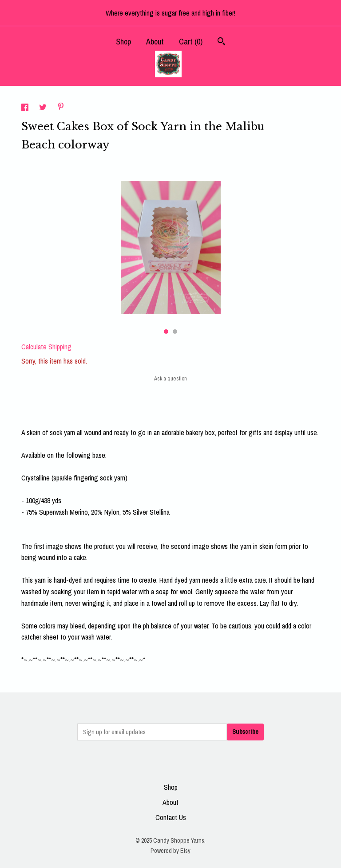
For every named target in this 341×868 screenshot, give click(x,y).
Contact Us (171, 817)
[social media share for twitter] (44, 108)
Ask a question (170, 378)
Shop (123, 42)
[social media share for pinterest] (61, 108)
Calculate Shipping (46, 347)
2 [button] (175, 332)
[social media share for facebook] (26, 108)
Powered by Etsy (170, 851)
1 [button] (166, 332)
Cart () (191, 42)
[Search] (221, 42)
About (155, 42)
